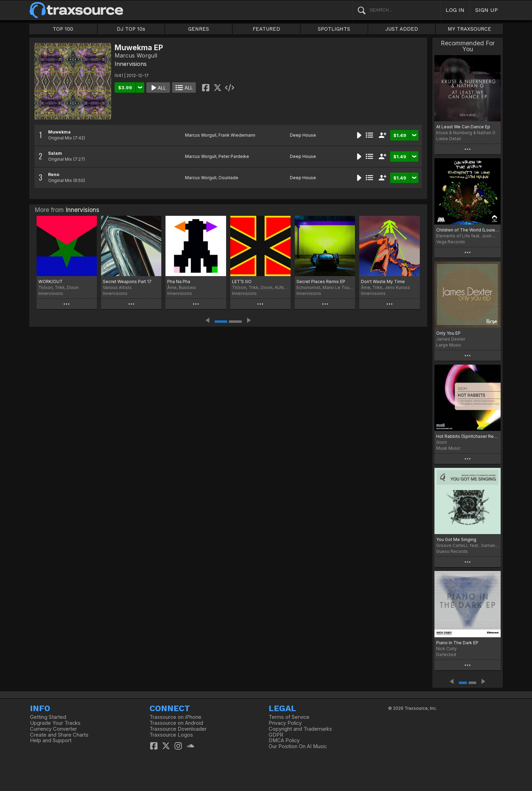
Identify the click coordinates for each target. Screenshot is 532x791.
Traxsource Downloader (178, 729)
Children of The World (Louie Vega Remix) (468, 230)
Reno (54, 174)
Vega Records (451, 242)
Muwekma (59, 132)
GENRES (199, 29)
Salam (55, 153)
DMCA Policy (284, 740)
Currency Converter (53, 729)
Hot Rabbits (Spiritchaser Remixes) (468, 436)
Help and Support (51, 740)
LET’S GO (242, 282)
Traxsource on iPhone (175, 717)
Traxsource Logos (171, 735)
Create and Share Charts (59, 735)
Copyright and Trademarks (300, 729)
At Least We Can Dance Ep (463, 127)
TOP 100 (63, 29)
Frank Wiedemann (237, 135)
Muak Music (448, 448)
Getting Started (48, 717)
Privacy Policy (285, 723)
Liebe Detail (449, 139)
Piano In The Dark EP (457, 643)
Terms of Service (289, 717)
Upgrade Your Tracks (55, 723)
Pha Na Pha (179, 282)
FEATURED (266, 29)
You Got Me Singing (456, 539)
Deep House (303, 135)
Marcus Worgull (201, 135)
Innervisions (131, 64)
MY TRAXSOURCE (469, 29)
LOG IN (455, 10)
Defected (446, 655)
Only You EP (448, 333)
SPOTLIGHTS (334, 29)
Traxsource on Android (176, 723)
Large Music (449, 345)
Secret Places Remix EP (321, 282)
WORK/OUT (51, 282)
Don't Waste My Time (383, 282)
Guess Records (452, 551)
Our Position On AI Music (298, 746)
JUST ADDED (402, 29)
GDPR (276, 735)
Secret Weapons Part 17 (127, 282)
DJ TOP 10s (131, 29)
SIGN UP (487, 10)
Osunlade (228, 178)
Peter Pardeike (234, 156)
